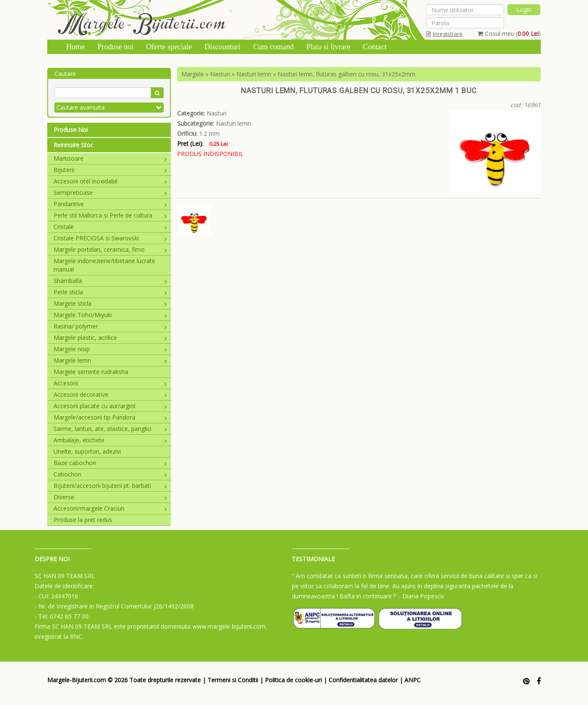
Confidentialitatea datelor (363, 680)
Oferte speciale (169, 47)
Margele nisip (110, 349)
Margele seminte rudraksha (91, 372)
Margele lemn (110, 360)
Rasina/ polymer (110, 326)
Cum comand (274, 47)
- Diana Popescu (421, 596)
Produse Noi (71, 130)
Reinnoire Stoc (73, 145)
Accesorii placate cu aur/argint (110, 406)
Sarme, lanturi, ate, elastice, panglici (110, 429)
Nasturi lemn (254, 74)
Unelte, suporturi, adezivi (87, 451)
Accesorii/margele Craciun (110, 508)
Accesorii (110, 383)
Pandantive (110, 204)
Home (76, 47)
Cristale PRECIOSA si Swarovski (110, 238)
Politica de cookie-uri (293, 680)
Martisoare (110, 158)
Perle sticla (110, 292)
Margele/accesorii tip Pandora (110, 417)
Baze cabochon (110, 463)
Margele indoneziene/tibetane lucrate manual (104, 265)
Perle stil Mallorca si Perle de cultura (110, 215)
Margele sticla (110, 303)
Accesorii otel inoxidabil (110, 181)
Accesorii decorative (110, 394)
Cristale (110, 227)
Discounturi (223, 47)
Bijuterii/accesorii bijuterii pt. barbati (110, 486)
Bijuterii (110, 170)
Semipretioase (110, 192)
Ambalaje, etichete (110, 440)
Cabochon (110, 474)
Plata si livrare (328, 47)
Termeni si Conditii (233, 680)
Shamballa (110, 281)
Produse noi (116, 47)
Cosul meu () (509, 34)
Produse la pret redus (83, 520)
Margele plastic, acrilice (110, 338)
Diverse (110, 497)
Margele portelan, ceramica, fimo (110, 249)
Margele (193, 74)
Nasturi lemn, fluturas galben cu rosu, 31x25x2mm (347, 74)
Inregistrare (444, 34)
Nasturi (220, 74)
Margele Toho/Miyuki (110, 315)
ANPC (413, 680)
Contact (375, 47)
